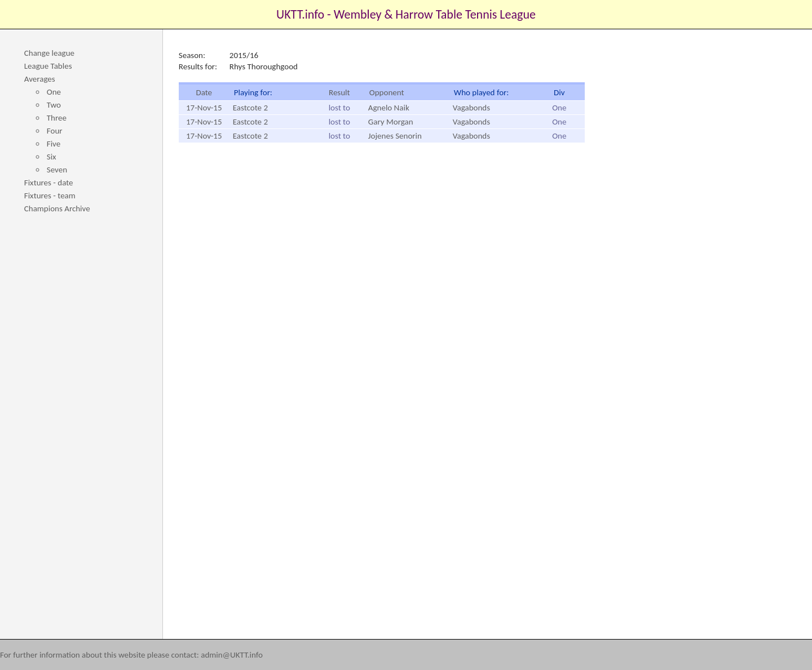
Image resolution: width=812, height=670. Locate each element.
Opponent (387, 92)
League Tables (48, 66)
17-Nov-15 (204, 108)
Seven (57, 170)
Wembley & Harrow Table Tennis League (435, 14)
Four (55, 131)
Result (339, 92)
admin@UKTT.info (232, 655)
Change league (49, 53)
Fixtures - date (49, 183)
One (54, 92)
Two (54, 105)
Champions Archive (57, 208)
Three (57, 118)
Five (54, 144)
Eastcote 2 (250, 108)
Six (52, 157)
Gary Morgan (391, 122)
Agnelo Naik (389, 108)
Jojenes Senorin (395, 136)
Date (204, 92)
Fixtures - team (50, 196)
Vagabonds (471, 108)
